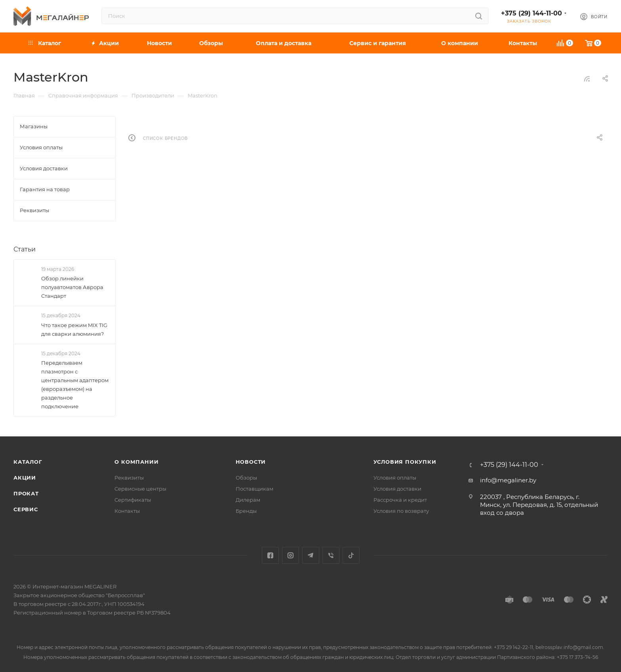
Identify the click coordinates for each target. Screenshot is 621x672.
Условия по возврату (401, 511)
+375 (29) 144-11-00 (531, 13)
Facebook (270, 555)
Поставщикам (254, 489)
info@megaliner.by (508, 480)
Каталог (28, 462)
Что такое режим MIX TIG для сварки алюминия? (74, 329)
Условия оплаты (395, 478)
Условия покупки (405, 462)
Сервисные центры (140, 489)
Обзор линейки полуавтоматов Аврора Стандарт (72, 287)
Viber (331, 555)
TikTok (351, 555)
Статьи (25, 249)
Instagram (290, 555)
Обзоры (246, 478)
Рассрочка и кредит (400, 500)
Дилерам (248, 500)
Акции (25, 478)
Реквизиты (129, 478)
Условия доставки (397, 489)
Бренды (246, 511)
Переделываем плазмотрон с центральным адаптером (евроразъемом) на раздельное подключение (75, 385)
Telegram (311, 555)
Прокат (26, 493)
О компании (136, 462)
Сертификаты (133, 500)
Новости (251, 462)
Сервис (26, 509)
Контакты (127, 511)
